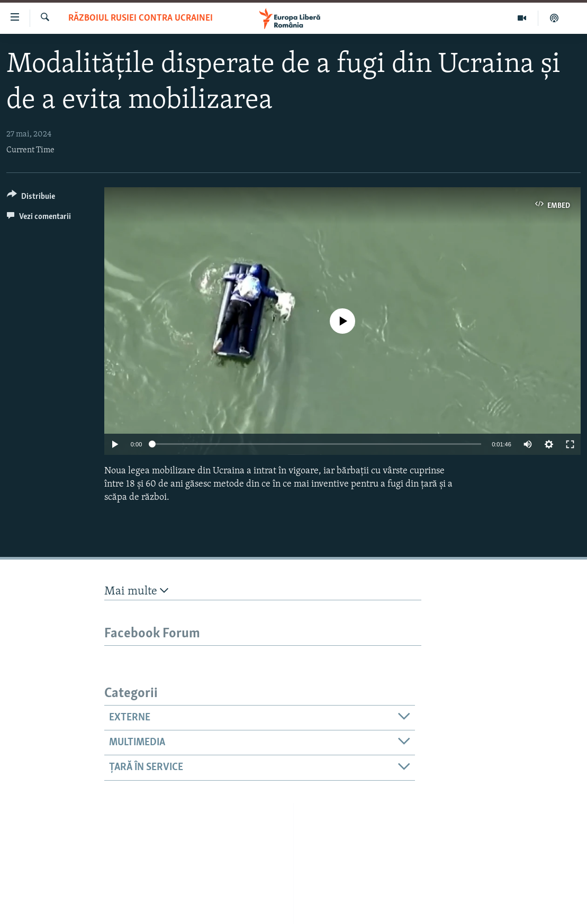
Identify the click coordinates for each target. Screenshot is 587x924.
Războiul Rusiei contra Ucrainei (141, 18)
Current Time (30, 150)
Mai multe (136, 591)
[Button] (31, 198)
